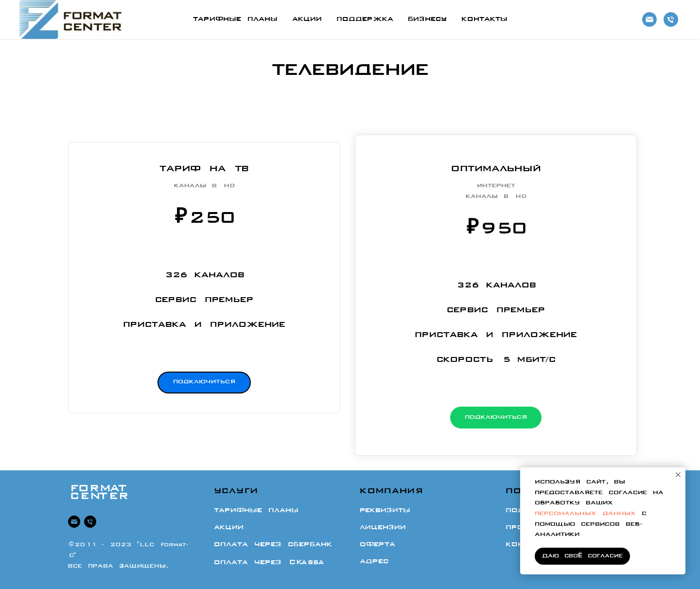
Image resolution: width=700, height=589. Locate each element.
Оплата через (269, 563)
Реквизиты (385, 511)
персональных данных (585, 514)
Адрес (374, 562)
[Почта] (649, 19)
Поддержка (365, 19)
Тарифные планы (235, 19)
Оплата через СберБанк (273, 545)
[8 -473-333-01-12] (90, 522)
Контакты (484, 19)
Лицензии (383, 528)
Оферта (377, 545)
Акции (307, 19)
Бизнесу (427, 19)
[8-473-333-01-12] (671, 19)
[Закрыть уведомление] (678, 475)
